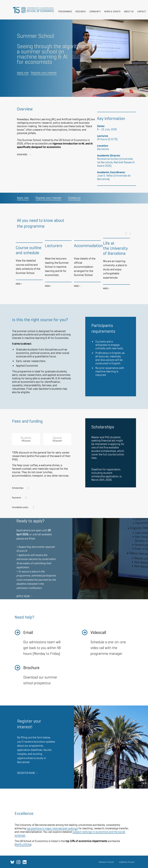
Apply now (23, 73)
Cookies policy (127, 862)
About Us (129, 11)
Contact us (74, 198)
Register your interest (44, 73)
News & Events (112, 11)
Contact (142, 12)
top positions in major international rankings (52, 828)
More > (19, 284)
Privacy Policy (107, 862)
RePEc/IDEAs (23, 845)
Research (81, 11)
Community (95, 11)
